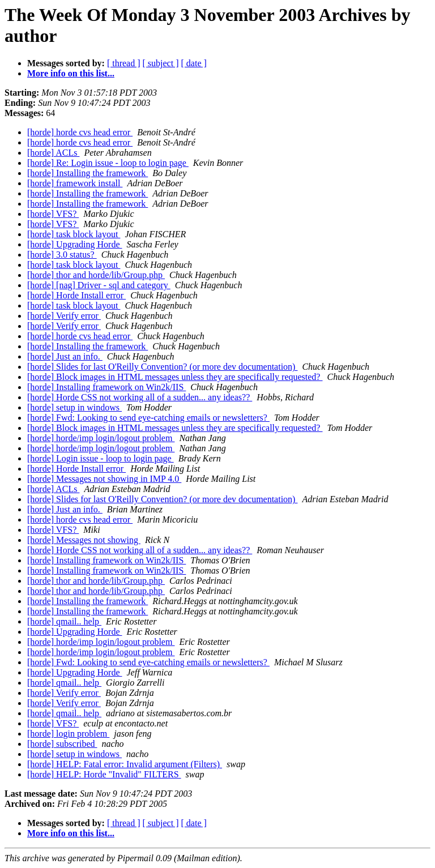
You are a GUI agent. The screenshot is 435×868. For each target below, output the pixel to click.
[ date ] (194, 63)
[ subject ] (161, 63)
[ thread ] (124, 63)
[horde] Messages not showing (84, 540)
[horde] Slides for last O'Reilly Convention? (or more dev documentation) (162, 367)
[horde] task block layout (74, 234)
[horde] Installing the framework (88, 173)
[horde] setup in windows (74, 407)
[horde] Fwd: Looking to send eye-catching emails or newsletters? (148, 418)
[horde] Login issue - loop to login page (101, 458)
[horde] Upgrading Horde (75, 244)
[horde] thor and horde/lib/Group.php (96, 275)
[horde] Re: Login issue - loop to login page (108, 163)
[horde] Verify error (64, 316)
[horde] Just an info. (65, 356)
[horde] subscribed (62, 744)
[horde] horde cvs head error (80, 132)
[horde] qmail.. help (64, 621)
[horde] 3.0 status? (62, 255)
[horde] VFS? (53, 214)
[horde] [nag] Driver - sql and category (99, 285)
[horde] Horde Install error (76, 295)
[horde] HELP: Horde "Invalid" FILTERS (104, 774)
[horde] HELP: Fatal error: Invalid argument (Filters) (125, 764)
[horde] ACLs (53, 153)
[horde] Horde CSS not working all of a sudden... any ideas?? (140, 397)
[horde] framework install (75, 183)
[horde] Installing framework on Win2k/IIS (106, 387)
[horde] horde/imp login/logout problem (101, 438)
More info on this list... (71, 73)
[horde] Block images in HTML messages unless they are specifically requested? (175, 377)
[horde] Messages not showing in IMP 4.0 (104, 479)
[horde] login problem (68, 734)
